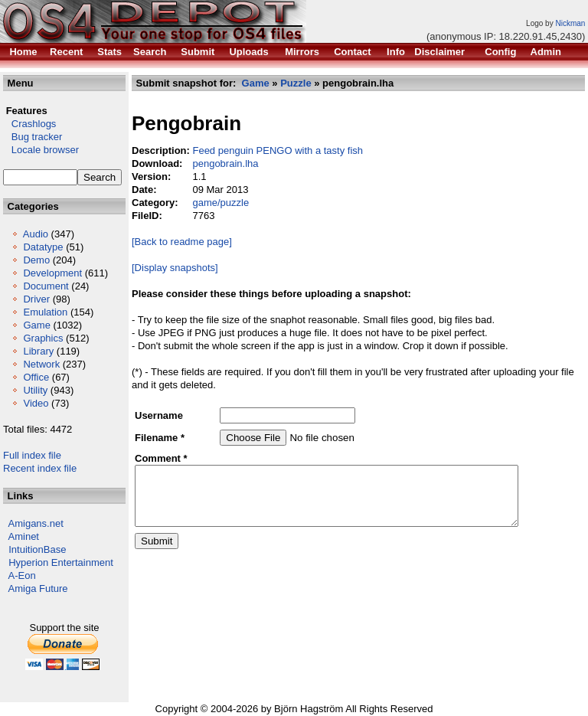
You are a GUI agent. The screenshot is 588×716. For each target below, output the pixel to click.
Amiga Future (38, 588)
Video (36, 403)
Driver (36, 299)
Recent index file (40, 468)
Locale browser (41, 150)
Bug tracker (33, 137)
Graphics (43, 338)
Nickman (570, 23)
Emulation (45, 312)
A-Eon (22, 575)
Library (38, 351)
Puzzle (296, 83)
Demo (36, 260)
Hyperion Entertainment (61, 562)
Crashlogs (29, 124)
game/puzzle (220, 203)
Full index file (32, 455)
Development (52, 273)
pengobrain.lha (225, 163)
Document (46, 286)
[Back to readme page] (182, 242)
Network (41, 364)
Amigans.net (36, 523)
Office (36, 377)
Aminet (24, 536)
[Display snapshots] (175, 268)
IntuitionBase (37, 549)
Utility (35, 390)
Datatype (43, 247)
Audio (36, 234)
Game (36, 325)
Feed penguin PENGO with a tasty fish (278, 150)
